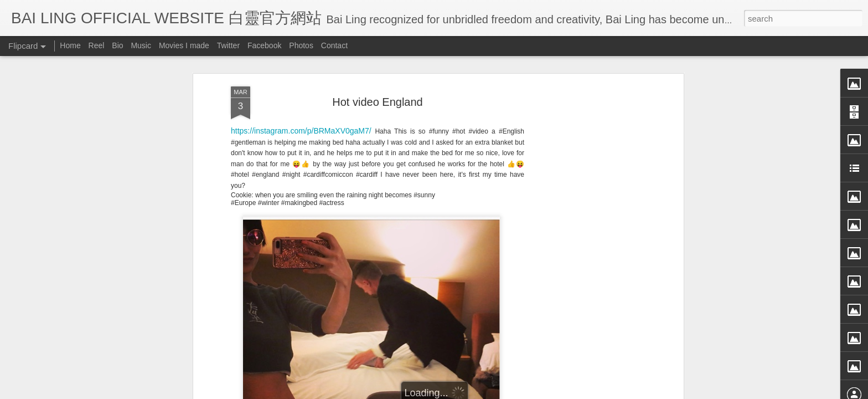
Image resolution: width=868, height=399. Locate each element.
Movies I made (184, 45)
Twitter (228, 45)
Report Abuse (535, 392)
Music (141, 45)
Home (70, 45)
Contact (334, 45)
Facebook (264, 45)
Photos (301, 45)
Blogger (502, 392)
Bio (117, 45)
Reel (97, 45)
